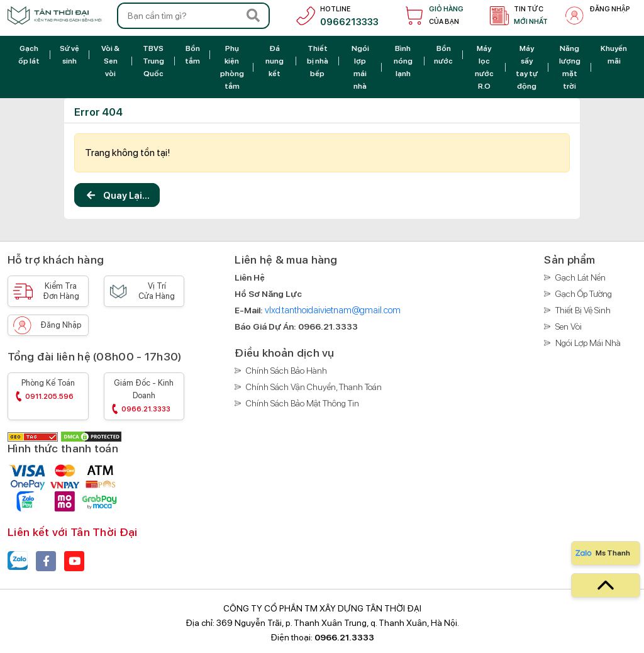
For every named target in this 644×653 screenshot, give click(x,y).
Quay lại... (117, 197)
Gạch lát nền (580, 277)
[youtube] (74, 561)
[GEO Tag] (34, 436)
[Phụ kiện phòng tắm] (231, 67)
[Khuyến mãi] (614, 54)
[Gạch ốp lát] (29, 54)
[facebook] (46, 561)
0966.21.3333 (344, 637)
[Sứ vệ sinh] (70, 54)
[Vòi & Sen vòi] (111, 61)
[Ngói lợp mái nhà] (360, 67)
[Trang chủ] (55, 15)
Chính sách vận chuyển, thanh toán (314, 387)
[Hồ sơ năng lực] (268, 294)
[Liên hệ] (250, 277)
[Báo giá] (328, 326)
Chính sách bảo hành (286, 371)
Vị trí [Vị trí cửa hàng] (157, 291)
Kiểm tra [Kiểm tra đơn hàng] (61, 291)
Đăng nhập (61, 325)
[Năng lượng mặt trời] (570, 67)
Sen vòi (569, 326)
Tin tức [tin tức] (531, 17)
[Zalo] (18, 561)
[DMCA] (91, 436)
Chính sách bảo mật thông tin (303, 403)
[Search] (253, 16)
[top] (606, 585)
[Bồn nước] (444, 54)
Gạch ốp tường (584, 294)
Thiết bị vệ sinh (583, 310)
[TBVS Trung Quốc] (153, 61)
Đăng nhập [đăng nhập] (610, 9)
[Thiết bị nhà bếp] (318, 61)
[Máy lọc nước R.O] (484, 67)
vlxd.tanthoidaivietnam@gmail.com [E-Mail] (333, 310)
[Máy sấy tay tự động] (527, 67)
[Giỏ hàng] (432, 16)
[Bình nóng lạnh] (403, 61)
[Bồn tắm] (193, 54)
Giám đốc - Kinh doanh (144, 397)
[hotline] (335, 16)
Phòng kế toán (48, 391)
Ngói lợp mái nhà (588, 343)
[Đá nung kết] (275, 61)
